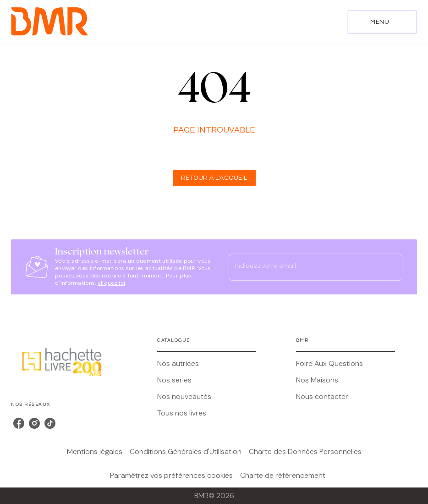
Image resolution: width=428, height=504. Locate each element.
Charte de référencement (283, 475)
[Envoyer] (391, 267)
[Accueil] (49, 22)
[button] (214, 178)
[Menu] (382, 22)
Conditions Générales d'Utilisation (186, 451)
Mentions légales (95, 451)
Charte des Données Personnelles (305, 451)
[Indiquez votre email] (304, 267)
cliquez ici (111, 283)
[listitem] (19, 423)
